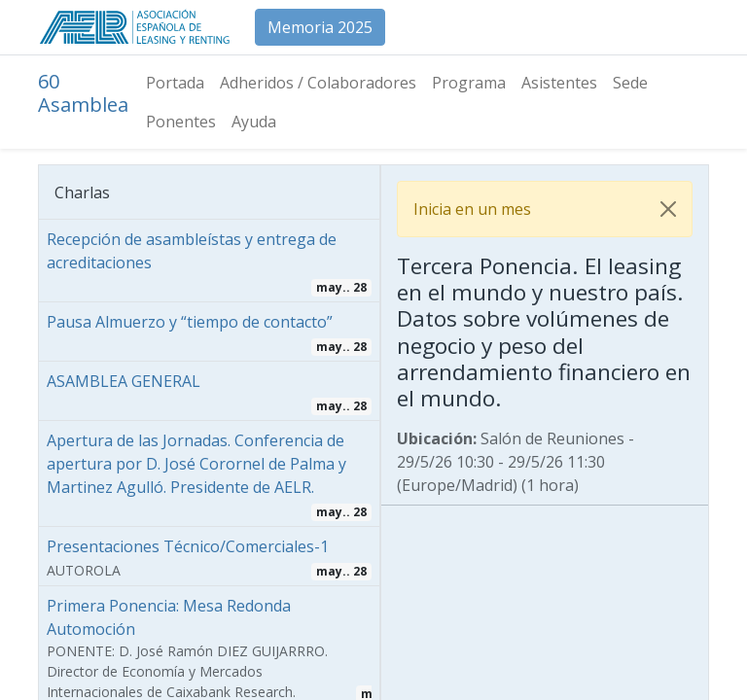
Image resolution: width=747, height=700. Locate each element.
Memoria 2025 (320, 27)
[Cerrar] (668, 209)
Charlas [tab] (82, 192)
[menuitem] (175, 83)
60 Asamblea (83, 93)
